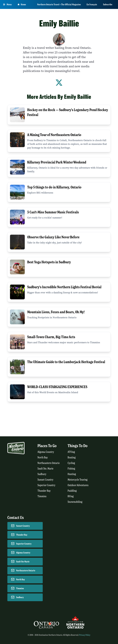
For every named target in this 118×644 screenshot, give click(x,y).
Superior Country (46, 485)
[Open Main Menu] (8, 4)
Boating (72, 458)
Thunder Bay (44, 491)
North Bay (43, 458)
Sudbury (42, 474)
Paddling (72, 491)
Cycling (71, 463)
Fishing (71, 469)
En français (92, 4)
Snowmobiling (75, 502)
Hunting (72, 474)
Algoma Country (46, 452)
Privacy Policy (85, 635)
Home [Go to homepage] (22, 4)
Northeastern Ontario (49, 463)
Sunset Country (45, 480)
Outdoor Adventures (78, 485)
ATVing (71, 452)
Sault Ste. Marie (45, 469)
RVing (71, 496)
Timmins (42, 496)
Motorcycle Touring (78, 480)
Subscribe (108, 4)
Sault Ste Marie (23, 562)
